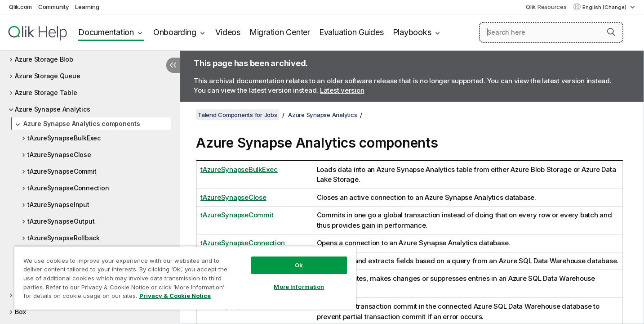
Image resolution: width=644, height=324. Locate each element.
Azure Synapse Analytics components (82, 124)
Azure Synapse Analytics (52, 109)
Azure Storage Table (46, 92)
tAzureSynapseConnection (68, 188)
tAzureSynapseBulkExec (64, 138)
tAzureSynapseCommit (62, 171)
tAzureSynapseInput (58, 205)
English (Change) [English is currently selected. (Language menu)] (605, 7)
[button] (611, 32)
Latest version (342, 90)
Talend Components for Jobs (238, 115)
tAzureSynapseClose (59, 155)
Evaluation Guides (351, 32)
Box (20, 312)
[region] (185, 278)
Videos (228, 32)
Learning (87, 7)
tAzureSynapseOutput (61, 221)
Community (54, 7)
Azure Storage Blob (44, 59)
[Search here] (551, 32)
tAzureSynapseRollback (64, 238)
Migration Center (280, 32)
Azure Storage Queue (47, 76)
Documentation (106, 32)
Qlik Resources (546, 7)
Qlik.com (20, 7)
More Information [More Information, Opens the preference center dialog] (299, 287)
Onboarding (175, 32)
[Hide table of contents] (173, 65)
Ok (299, 265)
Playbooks (412, 32)
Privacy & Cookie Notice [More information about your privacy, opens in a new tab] (175, 296)
